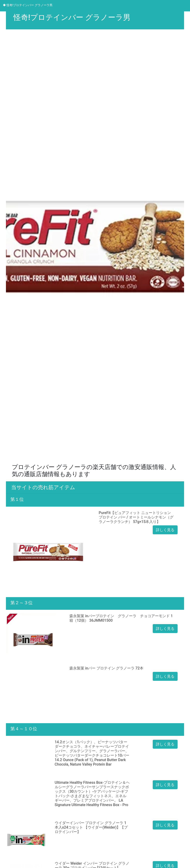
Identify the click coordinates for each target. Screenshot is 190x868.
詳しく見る (165, 530)
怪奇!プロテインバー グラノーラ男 (28, 5)
